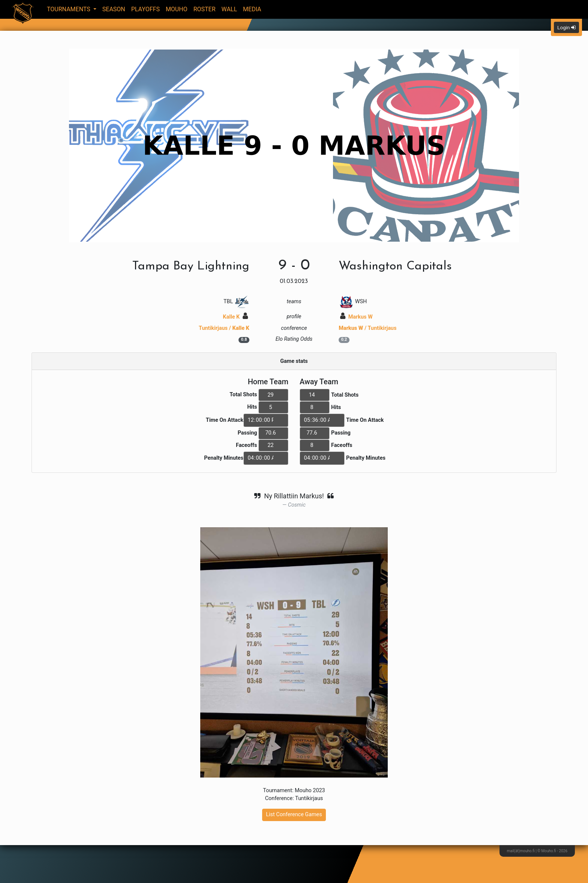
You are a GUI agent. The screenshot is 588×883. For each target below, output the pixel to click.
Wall (229, 9)
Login (566, 27)
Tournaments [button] (69, 9)
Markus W (356, 317)
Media (252, 9)
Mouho (177, 9)
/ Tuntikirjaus (367, 328)
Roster (205, 9)
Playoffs (145, 9)
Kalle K (235, 317)
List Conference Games (294, 815)
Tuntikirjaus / (224, 328)
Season (114, 9)
